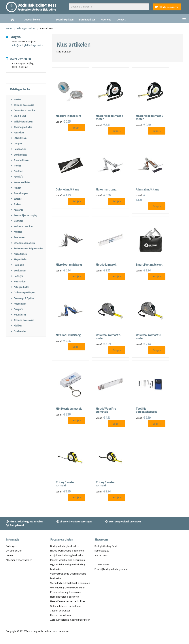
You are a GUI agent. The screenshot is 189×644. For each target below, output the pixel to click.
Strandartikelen (19, 160)
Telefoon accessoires (22, 105)
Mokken (16, 100)
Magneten (17, 221)
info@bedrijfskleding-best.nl (28, 45)
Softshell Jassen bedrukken (65, 606)
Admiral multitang (148, 190)
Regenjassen (18, 304)
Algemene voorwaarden (19, 560)
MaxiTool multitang (68, 335)
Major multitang (106, 190)
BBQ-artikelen (19, 259)
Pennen (16, 188)
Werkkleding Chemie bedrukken (68, 588)
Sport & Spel (18, 116)
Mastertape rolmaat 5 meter (110, 117)
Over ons (106, 20)
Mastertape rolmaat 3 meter (150, 117)
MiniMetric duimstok (69, 409)
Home (9, 28)
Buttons (16, 199)
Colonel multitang (67, 190)
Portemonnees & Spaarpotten (27, 249)
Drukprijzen (12, 546)
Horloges (16, 276)
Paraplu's (16, 309)
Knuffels (16, 232)
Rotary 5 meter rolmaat (65, 484)
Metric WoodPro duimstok (106, 410)
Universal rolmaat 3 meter (148, 337)
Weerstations (18, 282)
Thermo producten (21, 127)
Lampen (16, 144)
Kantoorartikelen (20, 182)
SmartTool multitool (149, 265)
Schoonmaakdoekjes (22, 243)
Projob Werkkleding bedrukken (67, 555)
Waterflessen (18, 315)
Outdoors (17, 171)
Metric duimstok (106, 265)
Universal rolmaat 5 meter (108, 337)
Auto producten (20, 287)
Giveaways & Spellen (22, 298)
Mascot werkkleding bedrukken (68, 560)
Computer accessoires (23, 111)
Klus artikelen (18, 254)
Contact (121, 20)
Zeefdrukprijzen (65, 20)
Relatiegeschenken (26, 28)
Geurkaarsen (18, 271)
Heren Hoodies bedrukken (65, 597)
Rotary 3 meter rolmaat (105, 484)
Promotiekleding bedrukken (66, 592)
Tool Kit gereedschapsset (146, 410)
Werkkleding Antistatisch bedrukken (70, 583)
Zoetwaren (17, 237)
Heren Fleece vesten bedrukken (68, 601)
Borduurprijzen (87, 20)
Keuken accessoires (21, 226)
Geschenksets (18, 155)
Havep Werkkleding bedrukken (67, 551)
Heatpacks (17, 265)
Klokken (16, 326)
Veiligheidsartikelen (21, 122)
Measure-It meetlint (69, 116)
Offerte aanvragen (167, 7)
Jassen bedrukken (60, 611)
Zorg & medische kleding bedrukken (70, 620)
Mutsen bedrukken (61, 615)
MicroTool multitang (69, 265)
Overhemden (18, 331)
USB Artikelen (18, 138)
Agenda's (16, 177)
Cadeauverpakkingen (22, 293)
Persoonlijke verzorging (24, 215)
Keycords (16, 210)
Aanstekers (17, 133)
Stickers (16, 204)
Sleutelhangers (19, 193)
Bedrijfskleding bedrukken (65, 546)
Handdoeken (18, 149)
